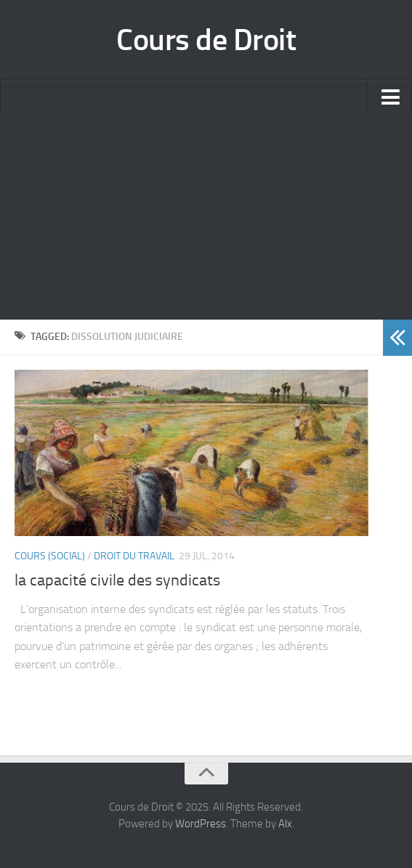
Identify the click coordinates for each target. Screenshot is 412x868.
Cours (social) (50, 556)
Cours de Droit (206, 40)
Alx (285, 824)
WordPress (201, 824)
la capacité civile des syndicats (117, 580)
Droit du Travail (134, 556)
